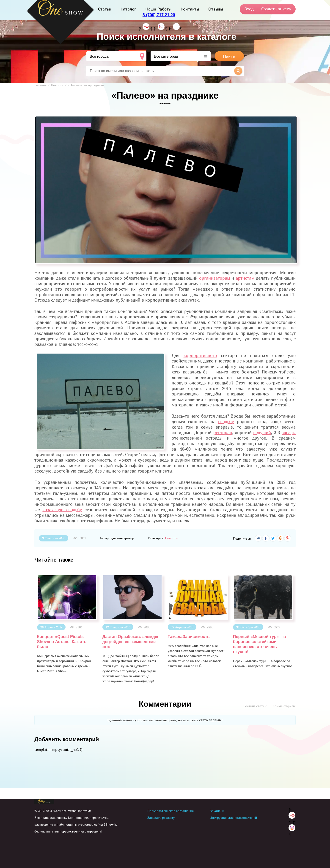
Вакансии (217, 811)
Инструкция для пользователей (233, 818)
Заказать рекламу (161, 818)
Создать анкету (276, 9)
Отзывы (216, 9)
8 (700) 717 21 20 (159, 15)
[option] (67, 624)
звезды (289, 433)
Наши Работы (158, 9)
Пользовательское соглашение (170, 811)
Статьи (105, 9)
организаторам (215, 278)
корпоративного (200, 355)
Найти (229, 56)
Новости (171, 538)
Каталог (128, 9)
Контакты (190, 9)
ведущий (262, 433)
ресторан (223, 433)
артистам (245, 278)
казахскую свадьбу (62, 510)
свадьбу (226, 422)
